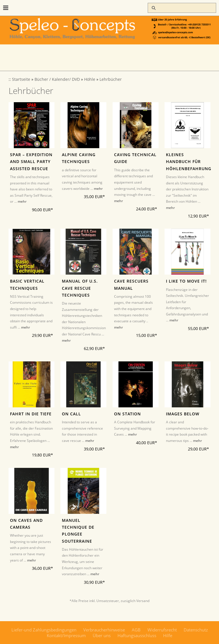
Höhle (90, 79)
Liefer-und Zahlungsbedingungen (44, 630)
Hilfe (168, 635)
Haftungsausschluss (137, 635)
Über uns (102, 635)
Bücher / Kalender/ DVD (57, 79)
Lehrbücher (111, 79)
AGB (136, 630)
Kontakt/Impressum (66, 635)
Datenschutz (196, 630)
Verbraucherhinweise (104, 630)
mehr (22, 201)
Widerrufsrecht (162, 630)
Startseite (21, 79)
